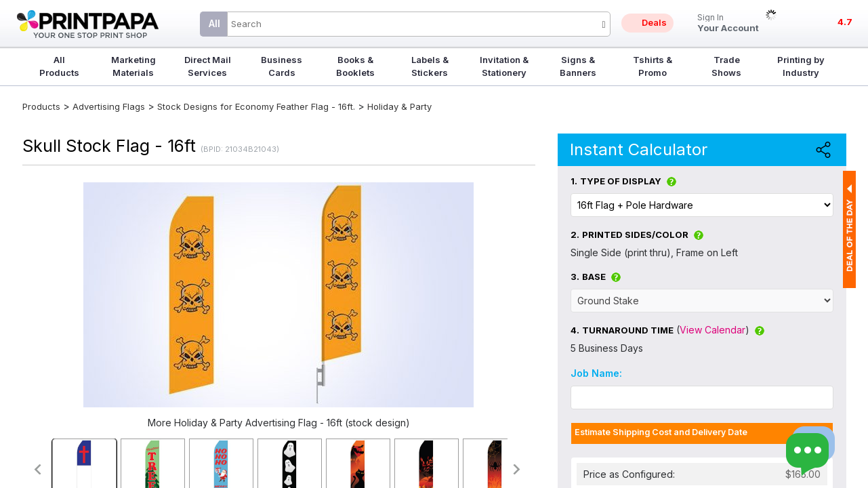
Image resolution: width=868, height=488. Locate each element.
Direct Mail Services (208, 66)
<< (37, 469)
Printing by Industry (801, 66)
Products (41, 106)
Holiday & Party (399, 106)
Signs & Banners (578, 66)
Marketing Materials (133, 66)
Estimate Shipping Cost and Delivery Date (661, 432)
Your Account (728, 23)
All (214, 23)
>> (517, 469)
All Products (59, 66)
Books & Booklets (355, 66)
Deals (654, 22)
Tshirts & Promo (653, 66)
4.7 (845, 22)
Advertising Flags (109, 106)
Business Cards (282, 66)
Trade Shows (726, 66)
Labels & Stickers (430, 66)
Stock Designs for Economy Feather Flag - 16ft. (256, 106)
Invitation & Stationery (504, 66)
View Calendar (712, 330)
